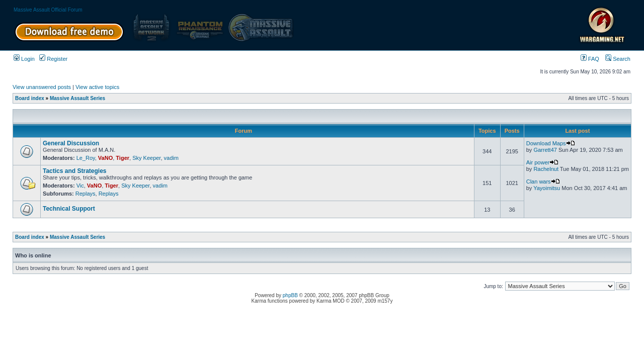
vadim (171, 158)
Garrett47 (545, 150)
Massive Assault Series (77, 98)
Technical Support (69, 209)
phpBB (290, 295)
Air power (542, 162)
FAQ (590, 59)
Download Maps (551, 143)
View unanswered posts (42, 87)
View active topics (97, 87)
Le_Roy (86, 158)
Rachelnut (546, 169)
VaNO (105, 158)
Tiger (123, 158)
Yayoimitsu (547, 188)
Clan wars (543, 182)
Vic (80, 186)
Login (24, 59)
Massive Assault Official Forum (48, 10)
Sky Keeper (146, 158)
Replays (86, 194)
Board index (30, 98)
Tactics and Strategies (75, 171)
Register (53, 59)
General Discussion (71, 143)
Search (618, 59)
